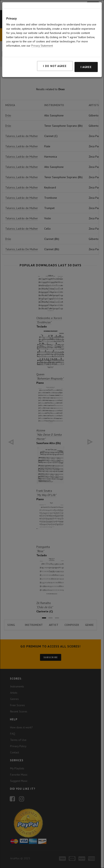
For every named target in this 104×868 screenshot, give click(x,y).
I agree (86, 67)
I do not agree (55, 66)
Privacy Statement (42, 46)
